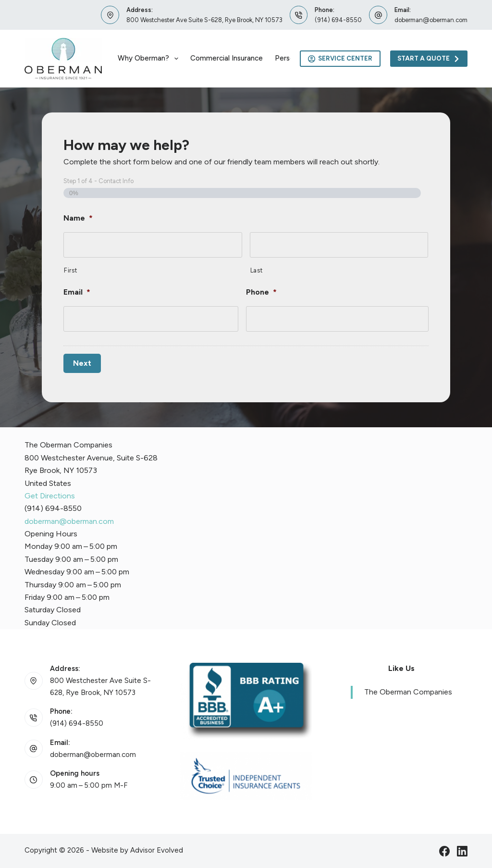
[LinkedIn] (462, 851)
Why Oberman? (150, 59)
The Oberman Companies (408, 692)
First (70, 270)
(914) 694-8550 (338, 20)
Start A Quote (429, 59)
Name (78, 218)
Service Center (340, 59)
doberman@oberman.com (431, 20)
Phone (261, 292)
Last (257, 270)
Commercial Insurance (227, 58)
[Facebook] (444, 851)
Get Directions (50, 496)
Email (77, 292)
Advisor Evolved (157, 850)
